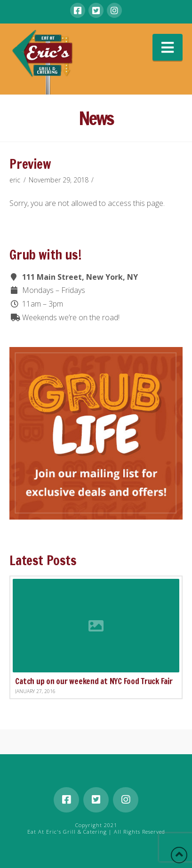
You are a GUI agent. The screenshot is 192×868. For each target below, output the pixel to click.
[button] (168, 47)
